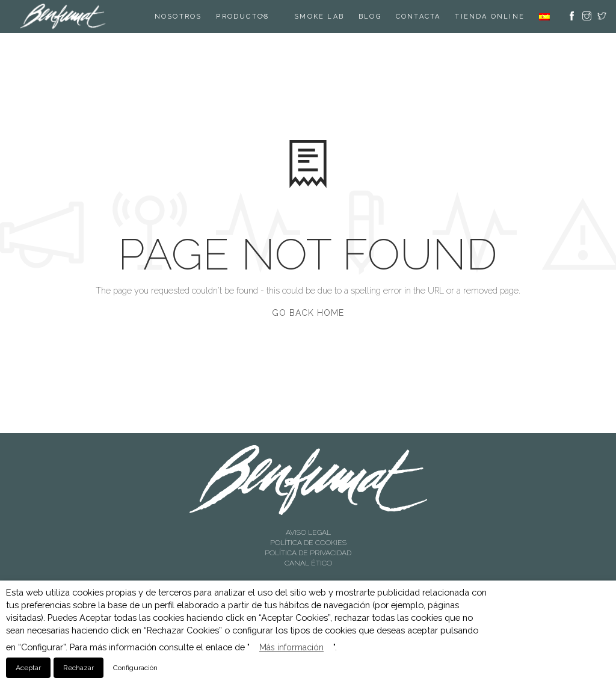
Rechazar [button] (79, 668)
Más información (291, 647)
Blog (370, 17)
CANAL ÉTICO (308, 563)
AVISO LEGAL (308, 532)
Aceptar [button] (28, 668)
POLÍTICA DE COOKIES (308, 543)
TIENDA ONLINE (490, 17)
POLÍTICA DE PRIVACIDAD (308, 553)
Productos (242, 17)
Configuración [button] (135, 668)
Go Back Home (308, 313)
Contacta (418, 17)
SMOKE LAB (319, 17)
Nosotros (178, 17)
